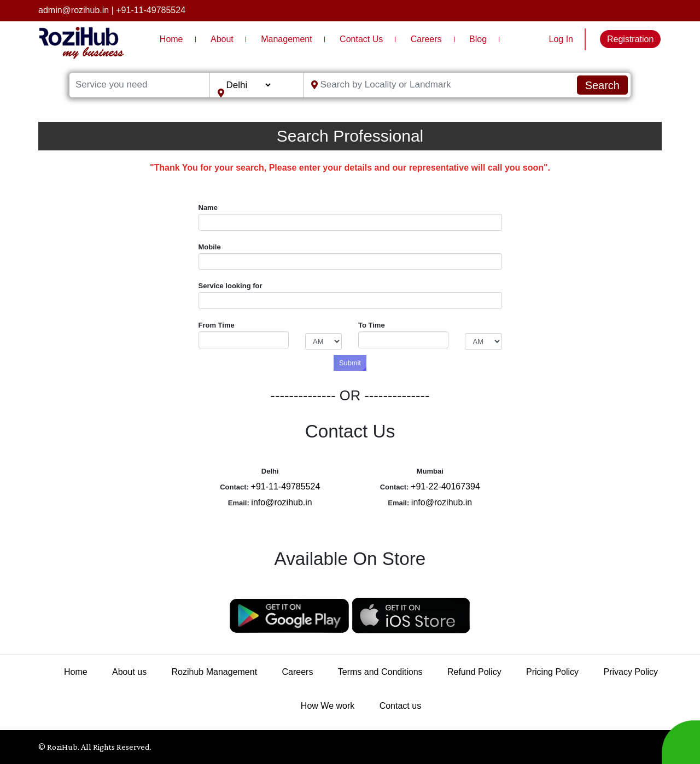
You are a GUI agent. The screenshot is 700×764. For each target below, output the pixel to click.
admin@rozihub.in (74, 10)
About (222, 39)
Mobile (210, 247)
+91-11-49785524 (151, 10)
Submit (350, 363)
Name (208, 208)
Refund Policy (474, 672)
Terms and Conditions (380, 672)
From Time (217, 325)
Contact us (400, 706)
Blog (478, 39)
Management (286, 39)
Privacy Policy (631, 672)
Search (602, 85)
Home (171, 39)
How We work (328, 706)
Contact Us (361, 39)
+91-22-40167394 (445, 486)
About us (129, 672)
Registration (630, 39)
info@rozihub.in (281, 502)
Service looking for (231, 286)
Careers (426, 39)
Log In (561, 39)
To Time (372, 325)
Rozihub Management (215, 672)
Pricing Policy (552, 672)
